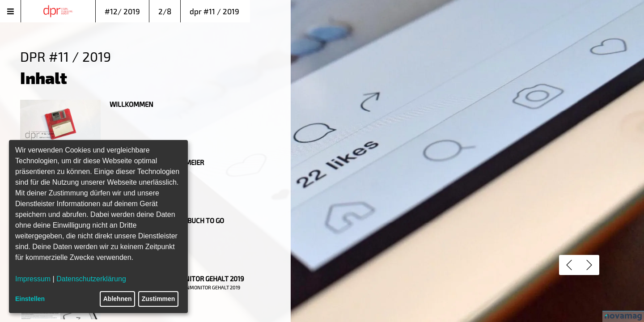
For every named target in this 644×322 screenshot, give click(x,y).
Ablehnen (118, 299)
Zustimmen (159, 299)
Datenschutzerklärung (91, 279)
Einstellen (30, 299)
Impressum (33, 279)
